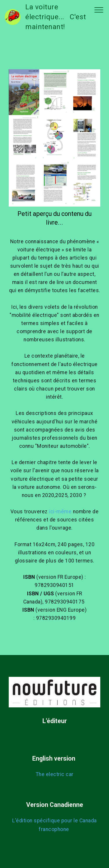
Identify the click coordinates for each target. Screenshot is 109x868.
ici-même (60, 512)
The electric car (55, 774)
